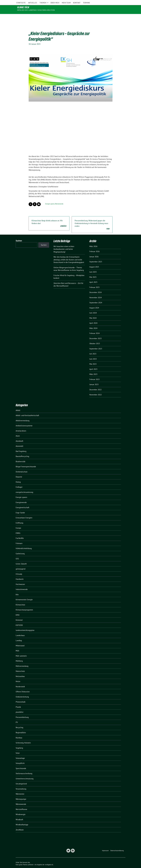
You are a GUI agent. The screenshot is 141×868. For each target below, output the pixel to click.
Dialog (18, 478)
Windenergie (21, 810)
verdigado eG (49, 861)
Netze (18, 677)
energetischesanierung (24, 488)
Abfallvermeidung (23, 417)
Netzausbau (20, 672)
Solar (18, 749)
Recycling (19, 723)
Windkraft (19, 816)
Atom (18, 432)
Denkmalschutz (22, 468)
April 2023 (93, 365)
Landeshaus (20, 631)
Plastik (18, 703)
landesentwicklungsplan (25, 626)
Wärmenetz (20, 790)
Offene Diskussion (23, 688)
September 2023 (96, 345)
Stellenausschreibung (24, 769)
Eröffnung (19, 519)
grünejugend (21, 565)
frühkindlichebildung (24, 544)
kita (17, 590)
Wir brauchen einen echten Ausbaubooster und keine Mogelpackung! (64, 245)
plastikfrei (20, 708)
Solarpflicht (20, 759)
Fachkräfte (20, 534)
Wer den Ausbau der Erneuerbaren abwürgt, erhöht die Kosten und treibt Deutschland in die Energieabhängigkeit (69, 256)
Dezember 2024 (95, 288)
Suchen (19, 237)
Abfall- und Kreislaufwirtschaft (27, 411)
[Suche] (119, 2)
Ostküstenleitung (22, 693)
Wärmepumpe (21, 795)
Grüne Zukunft (21, 560)
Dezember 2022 (95, 386)
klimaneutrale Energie (24, 596)
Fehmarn (19, 539)
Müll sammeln (21, 652)
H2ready (19, 570)
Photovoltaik (21, 698)
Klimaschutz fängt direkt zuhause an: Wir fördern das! (49, 219)
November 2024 (96, 294)
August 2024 (94, 304)
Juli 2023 (93, 350)
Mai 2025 (93, 273)
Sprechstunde (21, 764)
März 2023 (93, 370)
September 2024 (96, 299)
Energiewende (21, 498)
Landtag (19, 636)
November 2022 (96, 391)
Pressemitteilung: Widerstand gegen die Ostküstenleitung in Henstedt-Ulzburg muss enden (92, 221)
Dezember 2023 (95, 334)
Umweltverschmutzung (25, 775)
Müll (17, 647)
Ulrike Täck (23, 7)
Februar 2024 (94, 329)
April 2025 (93, 278)
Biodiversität (20, 457)
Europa (18, 524)
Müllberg (19, 657)
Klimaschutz (20, 601)
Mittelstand (20, 642)
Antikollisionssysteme (24, 422)
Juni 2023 (93, 355)
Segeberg (19, 744)
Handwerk (20, 575)
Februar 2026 (94, 247)
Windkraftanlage (22, 821)
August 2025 (94, 263)
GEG (17, 555)
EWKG (18, 529)
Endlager (19, 483)
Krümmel (19, 616)
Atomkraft (19, 437)
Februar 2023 (94, 375)
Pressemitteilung (22, 713)
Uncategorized (21, 780)
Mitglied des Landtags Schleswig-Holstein (36, 10)
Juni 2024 (93, 309)
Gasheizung (20, 550)
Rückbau (19, 734)
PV (17, 718)
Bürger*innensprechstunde (26, 463)
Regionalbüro (21, 729)
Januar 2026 (94, 253)
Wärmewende (59, 200)
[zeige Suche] (122, 2)
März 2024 (93, 324)
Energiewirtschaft (22, 503)
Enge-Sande (20, 509)
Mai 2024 (93, 314)
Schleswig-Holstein (23, 739)
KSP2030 (19, 621)
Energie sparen (50, 200)
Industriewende (22, 585)
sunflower (30, 861)
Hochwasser (20, 580)
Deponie (19, 473)
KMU (18, 611)
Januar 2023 (94, 380)
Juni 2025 (93, 268)
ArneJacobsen (21, 427)
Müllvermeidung (22, 662)
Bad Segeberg (21, 447)
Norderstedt (20, 683)
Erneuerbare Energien (24, 514)
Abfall (18, 406)
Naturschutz (20, 667)
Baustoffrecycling (22, 452)
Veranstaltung (21, 785)
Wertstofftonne (21, 805)
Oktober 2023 (95, 339)
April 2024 (93, 319)
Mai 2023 (93, 360)
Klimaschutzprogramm (24, 606)
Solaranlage (20, 754)
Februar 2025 (94, 283)
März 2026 (93, 242)
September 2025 (96, 258)
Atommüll (19, 442)
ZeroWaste (20, 826)
